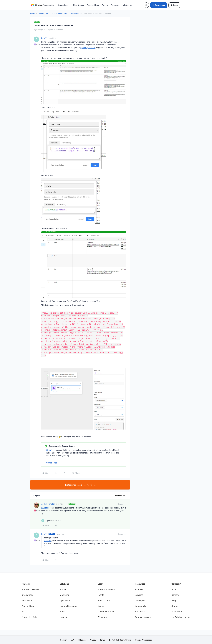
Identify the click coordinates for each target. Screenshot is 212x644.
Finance (63, 617)
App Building (28, 606)
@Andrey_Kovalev (88, 48)
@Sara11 (50, 450)
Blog (174, 600)
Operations (65, 600)
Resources (140, 584)
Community (43, 14)
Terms (103, 640)
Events (105, 5)
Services (139, 595)
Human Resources (68, 606)
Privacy (93, 640)
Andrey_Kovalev (48, 504)
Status (175, 606)
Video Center (104, 600)
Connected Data (29, 617)
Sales (62, 612)
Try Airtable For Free (181, 617)
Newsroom (177, 612)
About (174, 589)
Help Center (127, 5)
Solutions (64, 584)
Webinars (102, 617)
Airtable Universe (143, 617)
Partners (139, 589)
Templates (140, 612)
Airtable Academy (106, 589)
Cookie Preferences (144, 640)
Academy (115, 5)
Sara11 (44, 38)
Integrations (28, 595)
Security (64, 640)
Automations (75, 14)
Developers (140, 600)
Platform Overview (30, 589)
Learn (100, 584)
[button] (159, 5)
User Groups (78, 5)
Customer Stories (106, 612)
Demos (101, 606)
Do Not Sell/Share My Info (120, 640)
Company (176, 584)
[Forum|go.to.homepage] (42, 5)
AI (23, 612)
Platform (26, 584)
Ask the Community (59, 14)
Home (33, 14)
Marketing (64, 595)
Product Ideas (93, 5)
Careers (175, 595)
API (73, 640)
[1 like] (51, 521)
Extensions (27, 600)
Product (63, 589)
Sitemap (82, 640)
